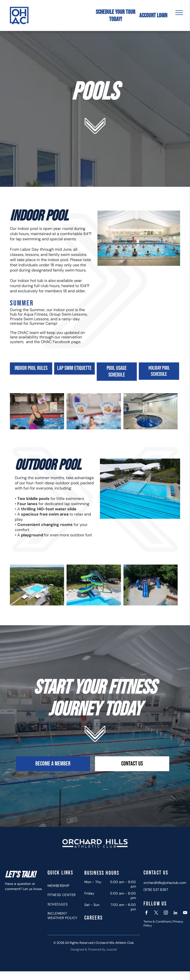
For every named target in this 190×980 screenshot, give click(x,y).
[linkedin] (176, 913)
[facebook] (147, 913)
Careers (94, 918)
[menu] (179, 13)
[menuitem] (64, 886)
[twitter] (156, 913)
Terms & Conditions (157, 922)
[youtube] (185, 913)
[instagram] (166, 913)
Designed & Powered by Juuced (94, 949)
